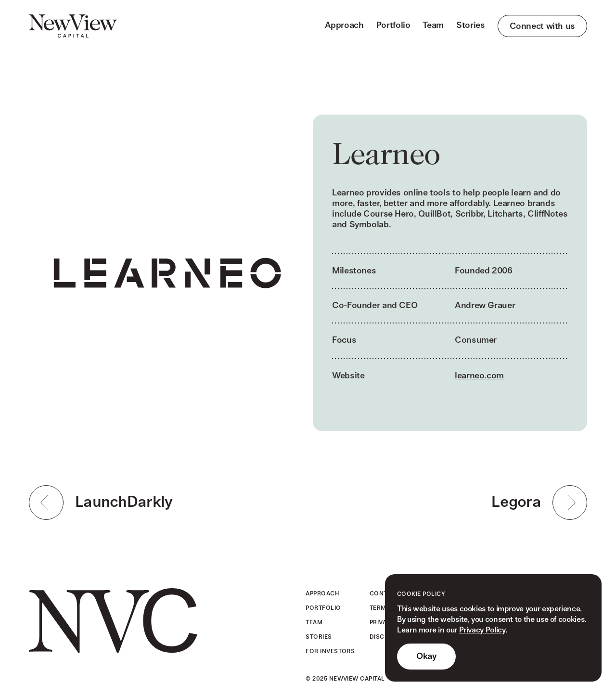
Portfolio (393, 25)
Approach (344, 25)
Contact (384, 594)
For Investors (330, 651)
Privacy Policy (482, 630)
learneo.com (479, 377)
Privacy (382, 623)
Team (433, 25)
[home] (73, 26)
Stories (470, 25)
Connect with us (542, 26)
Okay (426, 656)
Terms (380, 608)
